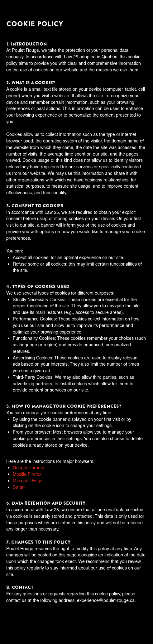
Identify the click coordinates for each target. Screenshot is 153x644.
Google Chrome (29, 467)
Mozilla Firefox (27, 474)
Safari (19, 487)
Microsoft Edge (28, 481)
